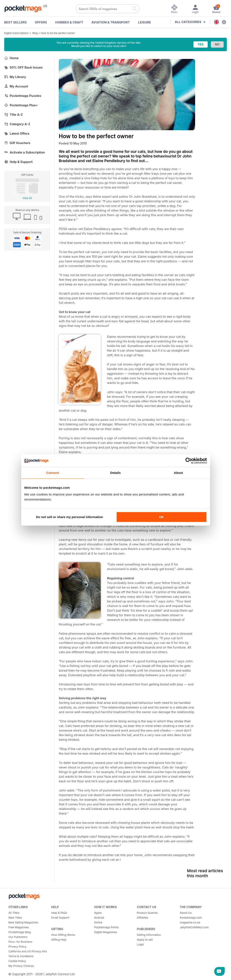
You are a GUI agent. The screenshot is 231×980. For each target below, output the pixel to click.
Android (99, 918)
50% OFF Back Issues (23, 67)
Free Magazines (19, 927)
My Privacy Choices (21, 966)
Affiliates (143, 918)
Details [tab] (116, 473)
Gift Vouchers (17, 143)
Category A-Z (17, 124)
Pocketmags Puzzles (23, 96)
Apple (98, 913)
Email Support (60, 918)
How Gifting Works (63, 935)
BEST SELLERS (15, 22)
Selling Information (149, 935)
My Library (15, 77)
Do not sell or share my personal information (70, 517)
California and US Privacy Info (28, 951)
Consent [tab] (53, 473)
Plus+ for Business (20, 942)
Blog (35, 33)
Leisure (145, 22)
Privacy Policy (17, 946)
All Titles (14, 913)
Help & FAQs (59, 913)
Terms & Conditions (21, 956)
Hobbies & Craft (69, 22)
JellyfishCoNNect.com (194, 927)
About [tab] (179, 473)
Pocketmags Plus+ (21, 105)
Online (98, 922)
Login (141, 944)
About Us (186, 913)
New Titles (15, 918)
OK (162, 517)
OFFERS (41, 22)
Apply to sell (145, 940)
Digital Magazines (105, 932)
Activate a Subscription (25, 152)
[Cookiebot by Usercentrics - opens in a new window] (189, 461)
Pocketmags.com (191, 918)
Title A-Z (14, 115)
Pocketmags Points (106, 927)
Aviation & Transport (111, 22)
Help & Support (18, 162)
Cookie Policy (17, 961)
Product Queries (147, 913)
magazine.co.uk (190, 922)
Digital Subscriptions (16, 33)
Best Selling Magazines (23, 922)
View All (27, 198)
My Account (16, 86)
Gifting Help (59, 940)
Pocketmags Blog (20, 932)
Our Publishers (18, 937)
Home (11, 58)
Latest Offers (17, 133)
